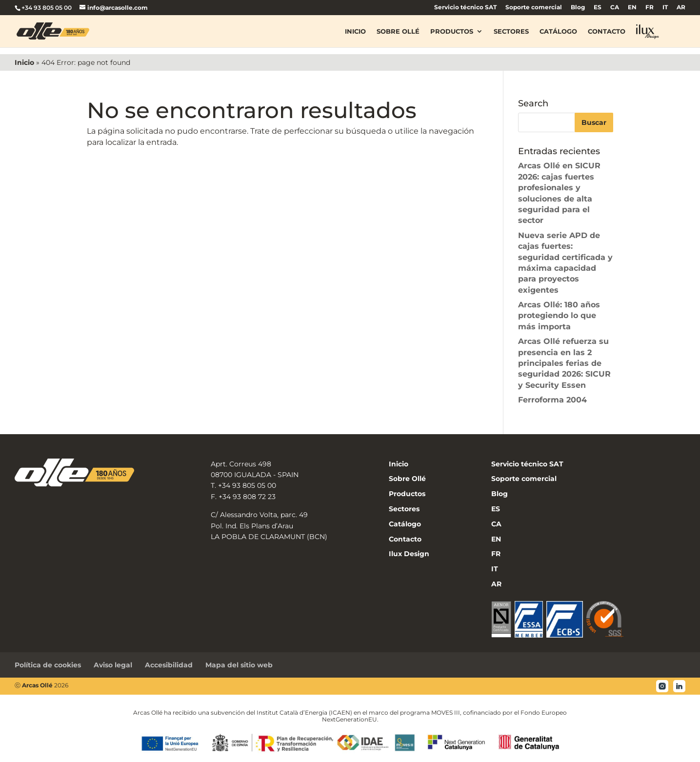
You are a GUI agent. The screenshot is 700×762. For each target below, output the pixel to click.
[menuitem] (598, 10)
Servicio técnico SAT (465, 8)
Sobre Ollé (398, 31)
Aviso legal (113, 665)
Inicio (355, 31)
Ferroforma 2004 (552, 400)
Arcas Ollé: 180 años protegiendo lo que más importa (559, 316)
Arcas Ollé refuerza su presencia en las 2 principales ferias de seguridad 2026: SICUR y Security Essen (564, 363)
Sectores (511, 31)
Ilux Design (409, 554)
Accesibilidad (169, 665)
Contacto (607, 31)
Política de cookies (48, 665)
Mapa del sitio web (239, 665)
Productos (452, 31)
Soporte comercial (534, 8)
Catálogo (558, 31)
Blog (578, 8)
